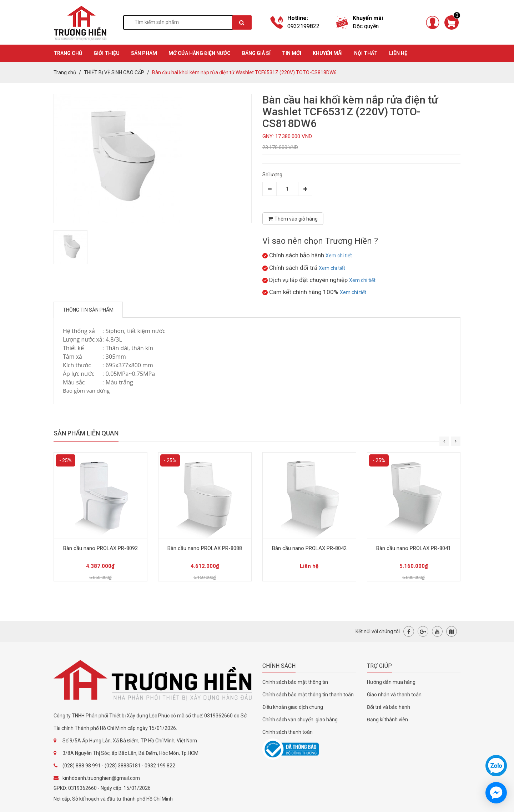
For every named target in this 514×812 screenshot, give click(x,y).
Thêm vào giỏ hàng (293, 219)
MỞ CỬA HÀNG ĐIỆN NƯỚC (200, 53)
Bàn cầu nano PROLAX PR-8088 (205, 548)
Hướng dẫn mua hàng (391, 682)
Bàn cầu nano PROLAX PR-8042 (309, 548)
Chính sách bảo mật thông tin (295, 682)
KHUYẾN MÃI (328, 53)
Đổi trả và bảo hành (389, 707)
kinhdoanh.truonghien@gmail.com (101, 778)
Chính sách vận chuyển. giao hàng (300, 720)
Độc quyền (366, 26)
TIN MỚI (292, 53)
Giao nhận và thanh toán (394, 695)
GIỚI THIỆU (107, 53)
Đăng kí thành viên (387, 720)
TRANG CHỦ (68, 53)
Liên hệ (398, 53)
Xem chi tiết (339, 256)
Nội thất (366, 53)
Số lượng (272, 175)
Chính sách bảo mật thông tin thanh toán (308, 695)
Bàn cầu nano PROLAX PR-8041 (414, 548)
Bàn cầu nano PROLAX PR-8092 (100, 548)
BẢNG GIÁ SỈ (256, 53)
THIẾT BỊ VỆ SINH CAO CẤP (114, 72)
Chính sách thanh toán (288, 732)
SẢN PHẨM (144, 53)
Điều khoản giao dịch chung (293, 707)
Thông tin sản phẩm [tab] (88, 310)
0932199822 (303, 26)
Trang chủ (65, 72)
